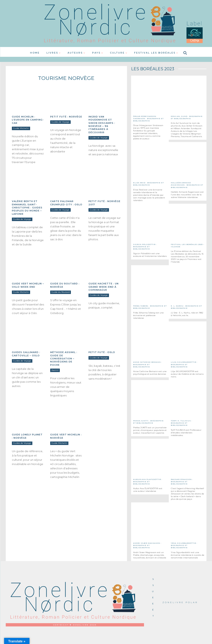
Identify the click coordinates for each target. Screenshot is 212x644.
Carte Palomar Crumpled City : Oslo (66, 203)
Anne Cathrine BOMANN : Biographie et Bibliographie (148, 364)
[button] (185, 53)
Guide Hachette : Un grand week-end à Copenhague (104, 287)
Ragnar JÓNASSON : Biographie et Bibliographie (182, 482)
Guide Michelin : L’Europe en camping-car (28, 120)
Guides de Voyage (60, 122)
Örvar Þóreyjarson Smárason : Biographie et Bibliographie (148, 119)
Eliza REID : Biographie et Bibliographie (149, 184)
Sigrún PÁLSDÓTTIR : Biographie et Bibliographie (145, 247)
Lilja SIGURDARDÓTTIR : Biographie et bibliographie (184, 364)
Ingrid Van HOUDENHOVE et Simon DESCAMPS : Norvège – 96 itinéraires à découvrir (102, 125)
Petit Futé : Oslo (102, 352)
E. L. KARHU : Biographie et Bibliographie (186, 307)
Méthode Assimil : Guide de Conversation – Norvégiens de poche (64, 359)
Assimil (55, 370)
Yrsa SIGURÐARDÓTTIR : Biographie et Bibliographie (184, 545)
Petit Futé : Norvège (66, 117)
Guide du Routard (61, 292)
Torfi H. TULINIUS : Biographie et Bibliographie (181, 423)
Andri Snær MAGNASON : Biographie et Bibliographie (147, 545)
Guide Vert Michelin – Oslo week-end (28, 285)
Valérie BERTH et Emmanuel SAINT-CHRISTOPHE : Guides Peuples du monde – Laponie (27, 208)
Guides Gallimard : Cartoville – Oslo (26, 354)
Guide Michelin (21, 128)
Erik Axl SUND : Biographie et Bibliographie (187, 117)
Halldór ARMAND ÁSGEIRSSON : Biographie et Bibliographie (187, 185)
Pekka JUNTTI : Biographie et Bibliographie (148, 422)
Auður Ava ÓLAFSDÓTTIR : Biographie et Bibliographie (148, 482)
